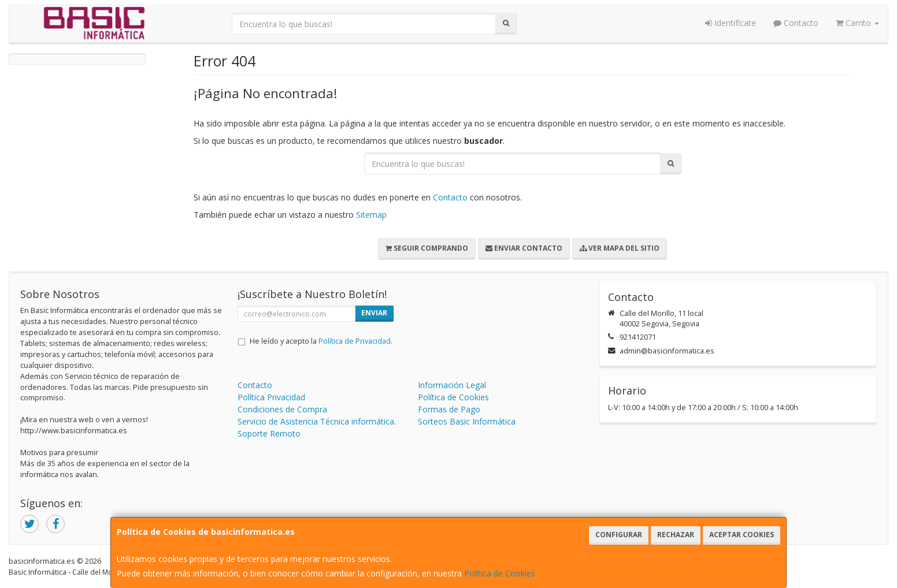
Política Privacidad (271, 397)
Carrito (857, 23)
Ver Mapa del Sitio (620, 248)
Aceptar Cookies (742, 535)
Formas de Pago (449, 409)
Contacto (796, 23)
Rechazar (676, 535)
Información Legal (452, 385)
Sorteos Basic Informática (467, 421)
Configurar (619, 535)
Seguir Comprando (427, 248)
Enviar (374, 313)
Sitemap (371, 215)
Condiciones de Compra (282, 409)
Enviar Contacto (524, 248)
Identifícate (731, 23)
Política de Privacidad (355, 341)
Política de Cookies (500, 573)
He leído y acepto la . (321, 341)
